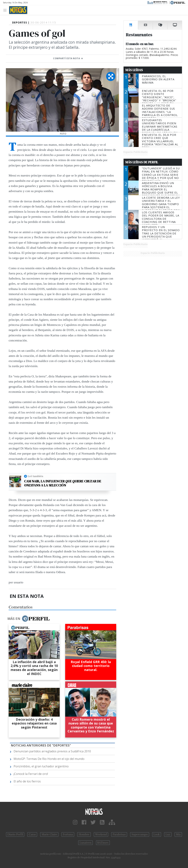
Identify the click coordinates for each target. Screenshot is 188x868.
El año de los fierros (27, 781)
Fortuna (68, 834)
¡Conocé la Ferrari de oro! (31, 774)
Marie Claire (49, 834)
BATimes (103, 843)
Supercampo (140, 834)
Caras (32, 834)
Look (157, 834)
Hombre (84, 834)
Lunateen (85, 843)
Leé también (35, 476)
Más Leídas (134, 70)
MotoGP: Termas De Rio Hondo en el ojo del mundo (49, 759)
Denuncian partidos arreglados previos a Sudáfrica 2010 (52, 751)
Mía (178, 834)
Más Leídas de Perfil (142, 162)
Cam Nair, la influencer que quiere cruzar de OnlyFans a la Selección (63, 483)
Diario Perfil (15, 834)
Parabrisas (119, 834)
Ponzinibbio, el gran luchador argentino (41, 766)
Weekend (101, 834)
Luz (168, 834)
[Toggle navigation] (6, 10)
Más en (28, 619)
